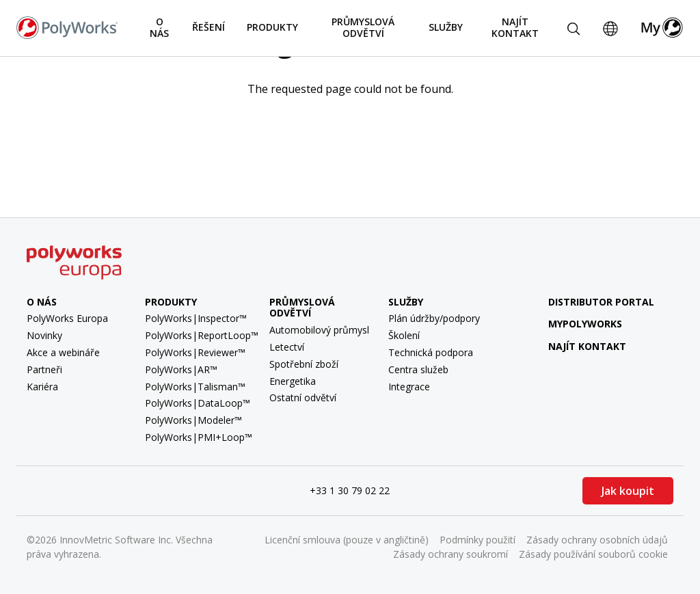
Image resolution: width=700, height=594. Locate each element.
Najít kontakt (515, 27)
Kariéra (42, 387)
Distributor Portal (601, 302)
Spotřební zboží (304, 364)
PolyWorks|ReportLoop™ (202, 335)
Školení (404, 335)
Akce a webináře (63, 352)
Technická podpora (431, 352)
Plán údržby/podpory (434, 318)
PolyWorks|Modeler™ (193, 420)
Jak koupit (628, 491)
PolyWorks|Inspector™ (196, 318)
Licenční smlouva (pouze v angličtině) (347, 540)
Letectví (287, 347)
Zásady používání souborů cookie (593, 554)
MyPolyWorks (575, 324)
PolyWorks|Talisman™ (195, 387)
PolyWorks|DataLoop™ (198, 403)
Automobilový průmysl (319, 330)
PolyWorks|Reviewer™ (195, 352)
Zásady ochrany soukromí (450, 554)
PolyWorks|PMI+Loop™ (199, 437)
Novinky (44, 335)
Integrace (409, 387)
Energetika (293, 381)
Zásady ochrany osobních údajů (597, 540)
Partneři (44, 369)
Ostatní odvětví (303, 397)
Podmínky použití (477, 540)
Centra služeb (418, 369)
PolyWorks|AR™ (181, 369)
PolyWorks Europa (67, 318)
